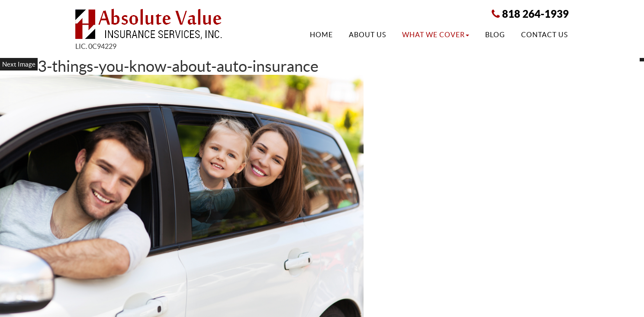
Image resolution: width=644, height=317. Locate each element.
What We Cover (436, 35)
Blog (495, 35)
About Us (367, 35)
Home (321, 35)
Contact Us (544, 35)
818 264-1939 (535, 14)
